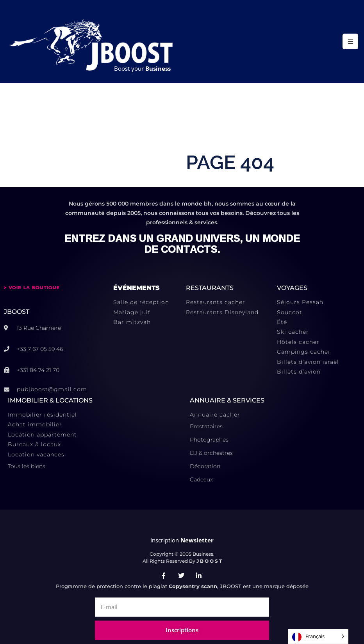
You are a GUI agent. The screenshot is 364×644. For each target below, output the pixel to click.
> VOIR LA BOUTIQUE (32, 288)
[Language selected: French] (318, 636)
